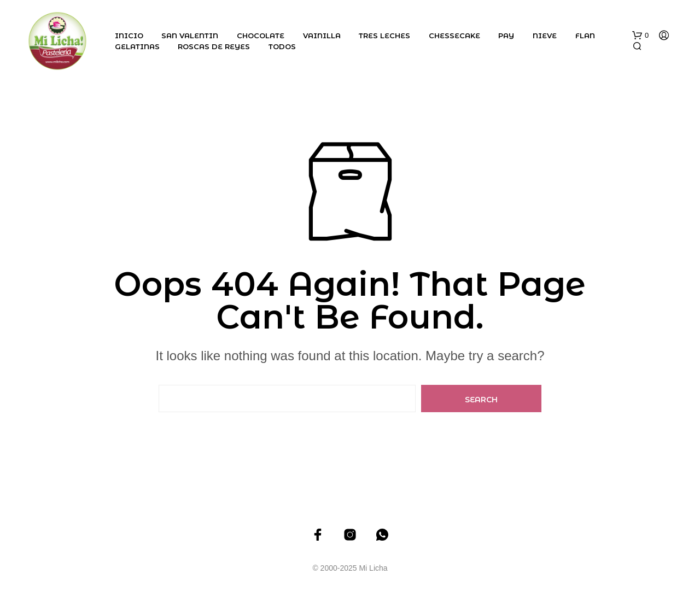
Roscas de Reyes (214, 46)
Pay (506, 36)
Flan (585, 36)
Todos (282, 46)
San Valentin (190, 36)
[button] (640, 36)
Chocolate (261, 36)
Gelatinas (137, 46)
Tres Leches (384, 36)
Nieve (545, 36)
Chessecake (454, 36)
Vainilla (322, 36)
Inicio (129, 36)
